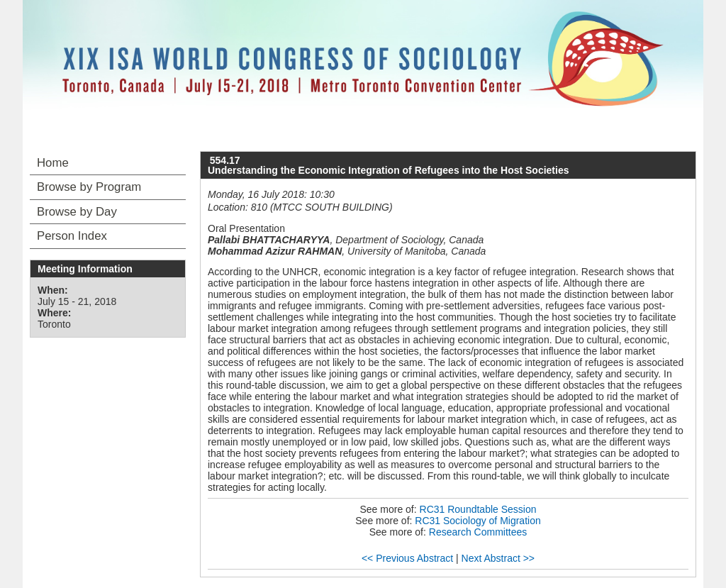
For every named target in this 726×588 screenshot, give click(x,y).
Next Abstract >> (498, 558)
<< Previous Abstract (407, 558)
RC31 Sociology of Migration (478, 521)
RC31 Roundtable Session (478, 509)
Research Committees (478, 532)
